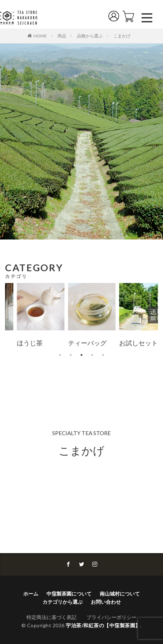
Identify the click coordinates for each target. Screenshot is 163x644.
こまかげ (122, 36)
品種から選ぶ (90, 36)
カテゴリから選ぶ (63, 602)
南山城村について (120, 594)
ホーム (31, 594)
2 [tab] (71, 355)
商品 (62, 36)
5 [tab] (103, 355)
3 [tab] (81, 355)
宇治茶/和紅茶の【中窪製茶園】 (103, 625)
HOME (40, 36)
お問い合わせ (106, 602)
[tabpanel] (56, 316)
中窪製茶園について (69, 594)
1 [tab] (60, 355)
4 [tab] (92, 355)
